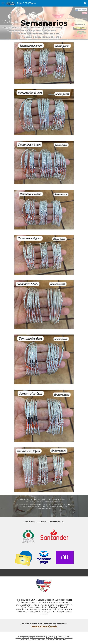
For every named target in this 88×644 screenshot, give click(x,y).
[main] (44, 23)
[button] (3, 3)
